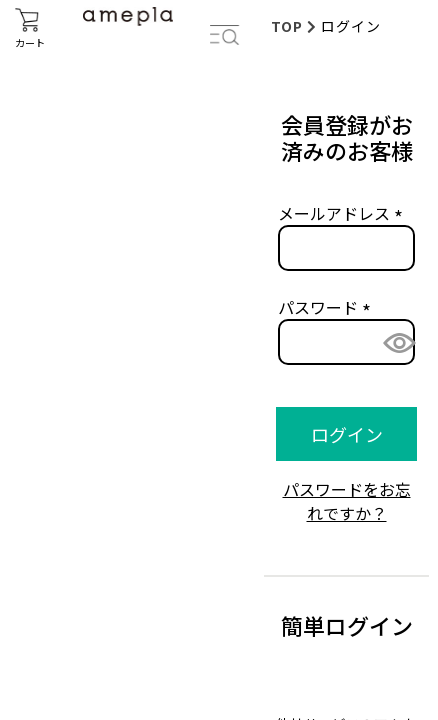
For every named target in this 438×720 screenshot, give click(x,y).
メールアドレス (344, 213)
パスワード (328, 307)
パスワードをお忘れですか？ (347, 501)
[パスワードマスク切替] (393, 342)
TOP (287, 26)
